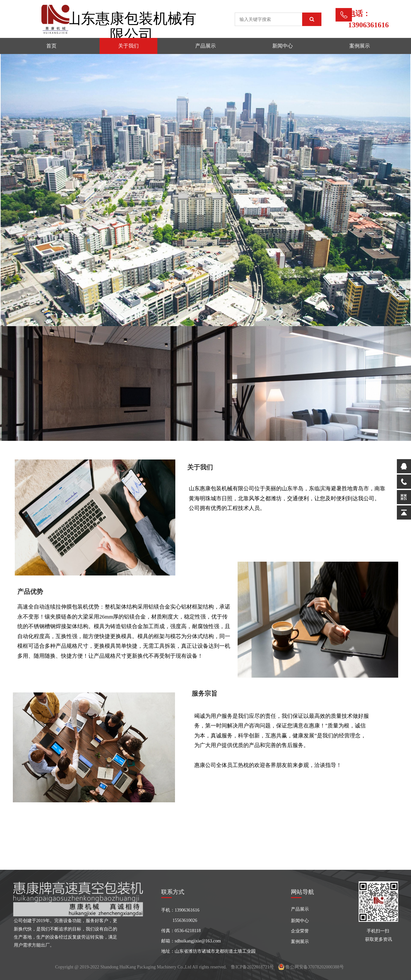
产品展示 (205, 46)
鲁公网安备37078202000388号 (311, 967)
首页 (51, 46)
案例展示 (360, 46)
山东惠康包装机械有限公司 (131, 27)
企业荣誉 (300, 931)
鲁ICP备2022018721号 (252, 967)
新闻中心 (283, 46)
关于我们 (128, 46)
